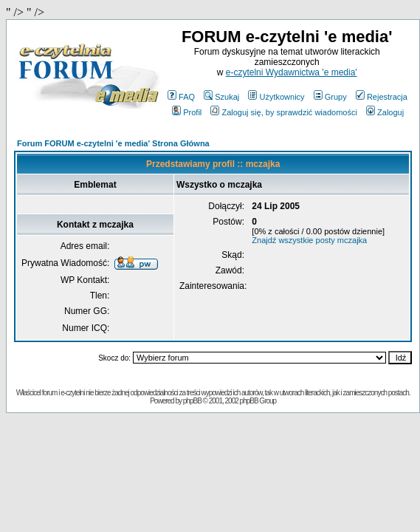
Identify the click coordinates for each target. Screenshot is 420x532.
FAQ (181, 97)
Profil (187, 112)
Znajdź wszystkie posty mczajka (309, 240)
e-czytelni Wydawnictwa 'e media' (292, 72)
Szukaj (221, 97)
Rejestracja (382, 97)
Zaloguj (385, 112)
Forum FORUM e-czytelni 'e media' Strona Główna (113, 143)
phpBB (192, 401)
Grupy (330, 97)
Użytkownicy (276, 97)
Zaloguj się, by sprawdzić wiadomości (283, 112)
